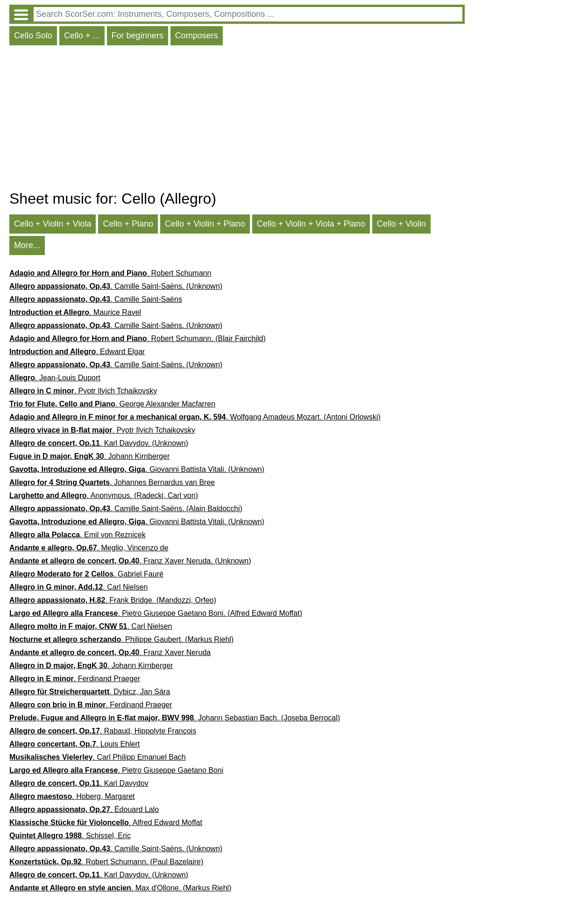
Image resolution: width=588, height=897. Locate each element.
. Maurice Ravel (75, 312)
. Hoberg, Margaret (72, 796)
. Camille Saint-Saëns (96, 299)
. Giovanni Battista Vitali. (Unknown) (137, 469)
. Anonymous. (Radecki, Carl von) (104, 495)
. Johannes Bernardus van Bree (112, 482)
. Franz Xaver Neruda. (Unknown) (130, 561)
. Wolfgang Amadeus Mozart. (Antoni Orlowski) (195, 417)
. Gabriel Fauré (86, 574)
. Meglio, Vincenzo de (89, 548)
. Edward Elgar (77, 352)
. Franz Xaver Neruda (110, 652)
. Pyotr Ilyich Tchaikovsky (83, 391)
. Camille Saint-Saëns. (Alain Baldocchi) (126, 509)
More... (27, 245)
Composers (197, 36)
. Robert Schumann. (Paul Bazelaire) (106, 862)
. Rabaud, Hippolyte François (103, 731)
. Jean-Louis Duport (55, 378)
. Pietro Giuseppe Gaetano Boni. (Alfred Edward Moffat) (156, 613)
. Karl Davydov (79, 783)
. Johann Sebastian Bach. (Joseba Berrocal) (175, 718)
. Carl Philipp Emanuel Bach (98, 757)
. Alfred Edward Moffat (106, 822)
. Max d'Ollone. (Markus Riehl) (120, 888)
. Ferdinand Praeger (75, 679)
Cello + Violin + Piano (205, 224)
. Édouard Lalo (84, 809)
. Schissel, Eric (70, 836)
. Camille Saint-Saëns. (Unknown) (116, 286)
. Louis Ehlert (74, 744)
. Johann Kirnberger (89, 456)
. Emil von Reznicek (78, 535)
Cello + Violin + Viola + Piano (311, 224)
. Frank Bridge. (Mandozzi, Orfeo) (113, 600)
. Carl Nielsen (78, 587)
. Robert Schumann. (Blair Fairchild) (138, 338)
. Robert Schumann (110, 273)
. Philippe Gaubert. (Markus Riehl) (121, 639)
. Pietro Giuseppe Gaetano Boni (116, 770)
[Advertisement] (237, 120)
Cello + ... (82, 36)
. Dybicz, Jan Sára (90, 692)
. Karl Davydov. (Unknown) (99, 443)
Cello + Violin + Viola (53, 224)
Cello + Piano (128, 224)
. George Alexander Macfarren (112, 404)
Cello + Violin (401, 224)
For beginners (138, 36)
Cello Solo (33, 36)
